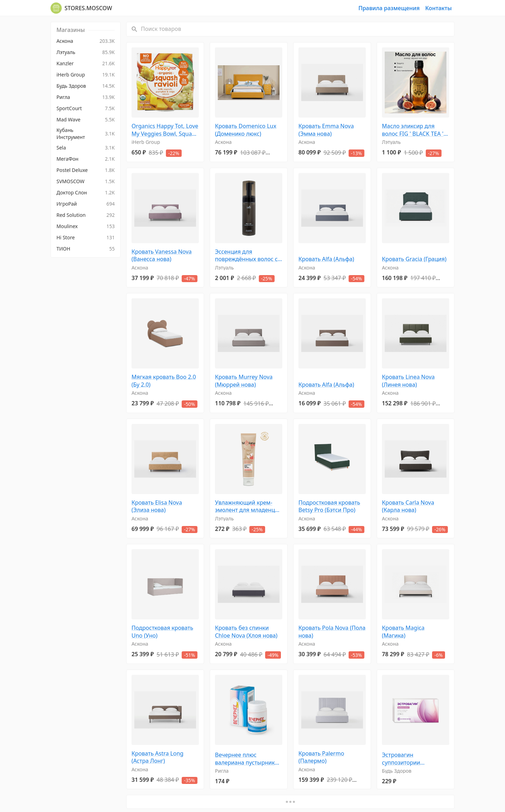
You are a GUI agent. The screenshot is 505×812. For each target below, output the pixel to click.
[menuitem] (86, 41)
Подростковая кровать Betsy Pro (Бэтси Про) (329, 507)
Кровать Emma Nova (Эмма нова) (326, 130)
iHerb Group (146, 142)
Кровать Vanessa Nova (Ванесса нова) (162, 256)
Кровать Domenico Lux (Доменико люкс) (246, 130)
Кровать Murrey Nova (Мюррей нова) (244, 381)
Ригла (222, 771)
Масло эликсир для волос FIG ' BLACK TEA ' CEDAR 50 (413, 130)
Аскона (223, 142)
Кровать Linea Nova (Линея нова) (408, 381)
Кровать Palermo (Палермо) (321, 757)
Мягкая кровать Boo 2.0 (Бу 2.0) (164, 381)
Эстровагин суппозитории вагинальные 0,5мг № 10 (415, 759)
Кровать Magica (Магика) (403, 632)
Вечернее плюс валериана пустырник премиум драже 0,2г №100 (245, 759)
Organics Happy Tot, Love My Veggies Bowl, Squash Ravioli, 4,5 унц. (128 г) (165, 130)
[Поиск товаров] (297, 29)
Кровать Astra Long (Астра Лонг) (157, 757)
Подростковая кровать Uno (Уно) (162, 632)
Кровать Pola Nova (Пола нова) (332, 632)
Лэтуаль (391, 142)
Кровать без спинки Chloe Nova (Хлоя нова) (246, 632)
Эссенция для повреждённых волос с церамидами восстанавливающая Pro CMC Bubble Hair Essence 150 (249, 256)
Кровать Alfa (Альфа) (326, 259)
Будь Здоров (397, 771)
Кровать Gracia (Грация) (414, 259)
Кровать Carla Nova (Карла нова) (408, 507)
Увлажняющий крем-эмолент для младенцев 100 (248, 507)
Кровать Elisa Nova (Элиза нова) (157, 507)
